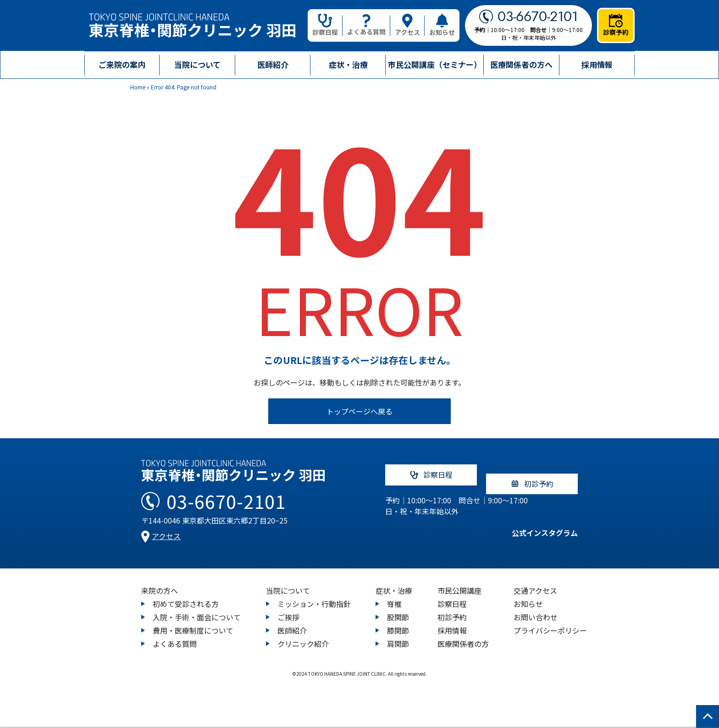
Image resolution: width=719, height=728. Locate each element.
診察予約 (616, 25)
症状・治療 (394, 582)
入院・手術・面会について (197, 608)
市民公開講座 (459, 582)
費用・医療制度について (193, 622)
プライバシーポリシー (550, 622)
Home (138, 87)
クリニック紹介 (303, 635)
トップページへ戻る (359, 411)
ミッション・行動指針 (314, 595)
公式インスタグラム (536, 529)
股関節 (398, 608)
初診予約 (452, 608)
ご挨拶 (288, 608)
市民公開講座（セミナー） (435, 64)
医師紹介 (273, 64)
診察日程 (325, 25)
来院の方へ (160, 582)
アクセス (407, 25)
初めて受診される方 (186, 595)
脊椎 (394, 595)
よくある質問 (366, 25)
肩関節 (398, 635)
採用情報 (597, 64)
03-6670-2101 (528, 17)
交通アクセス (535, 582)
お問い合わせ (536, 608)
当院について (288, 582)
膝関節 (398, 622)
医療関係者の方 (463, 635)
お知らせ (442, 25)
